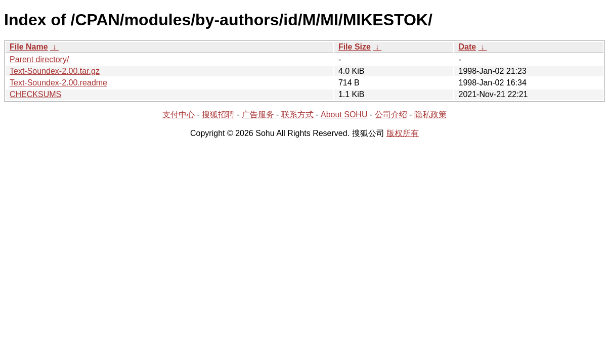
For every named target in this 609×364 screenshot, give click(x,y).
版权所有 (403, 133)
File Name (29, 47)
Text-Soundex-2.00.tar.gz (55, 71)
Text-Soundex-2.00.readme (58, 83)
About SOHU (344, 115)
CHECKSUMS (35, 94)
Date (467, 47)
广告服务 (258, 115)
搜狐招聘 (218, 115)
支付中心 (179, 115)
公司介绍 (391, 115)
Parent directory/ (39, 59)
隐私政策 (430, 115)
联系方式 (297, 115)
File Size (355, 47)
